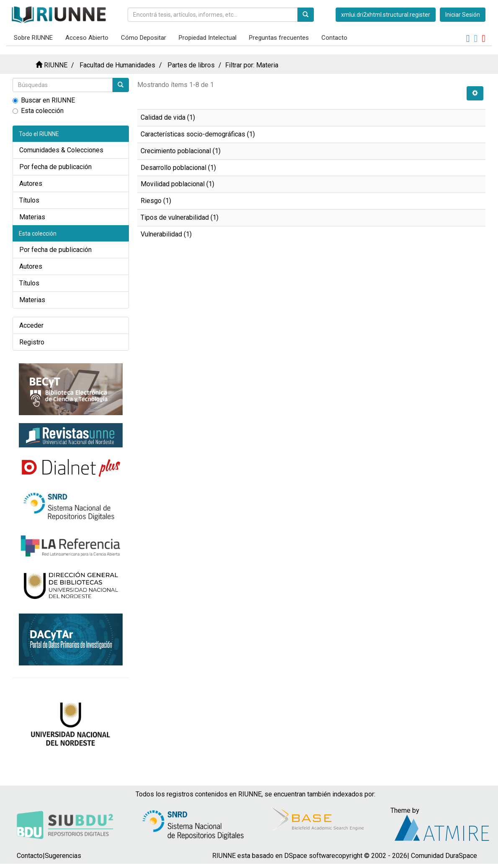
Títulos (29, 200)
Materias (32, 217)
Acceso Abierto (87, 38)
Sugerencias (63, 856)
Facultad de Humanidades (117, 65)
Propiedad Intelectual (208, 38)
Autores (31, 184)
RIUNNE (56, 65)
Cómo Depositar (144, 38)
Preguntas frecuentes (279, 38)
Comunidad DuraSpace (444, 856)
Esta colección (38, 111)
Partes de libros (191, 65)
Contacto (334, 38)
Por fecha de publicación (55, 167)
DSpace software (310, 856)
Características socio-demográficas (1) (198, 134)
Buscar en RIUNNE (44, 100)
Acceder (31, 325)
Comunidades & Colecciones (61, 150)
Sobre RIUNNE (33, 38)
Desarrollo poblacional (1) (178, 168)
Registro (32, 342)
